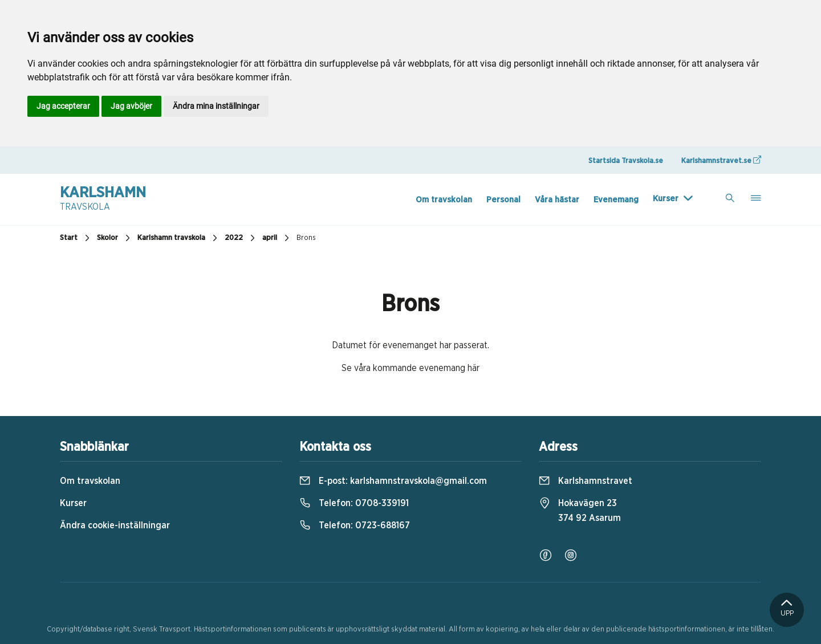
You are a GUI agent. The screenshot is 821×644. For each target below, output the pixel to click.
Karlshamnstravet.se (721, 160)
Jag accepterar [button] (63, 106)
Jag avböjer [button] (131, 106)
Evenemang (616, 200)
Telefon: (354, 503)
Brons (306, 238)
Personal (503, 200)
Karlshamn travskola (179, 238)
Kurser (666, 199)
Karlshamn (103, 199)
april (277, 238)
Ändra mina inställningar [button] (216, 106)
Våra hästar (557, 200)
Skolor (115, 238)
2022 (241, 238)
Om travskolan (444, 200)
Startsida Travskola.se (626, 161)
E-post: (393, 481)
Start (76, 238)
